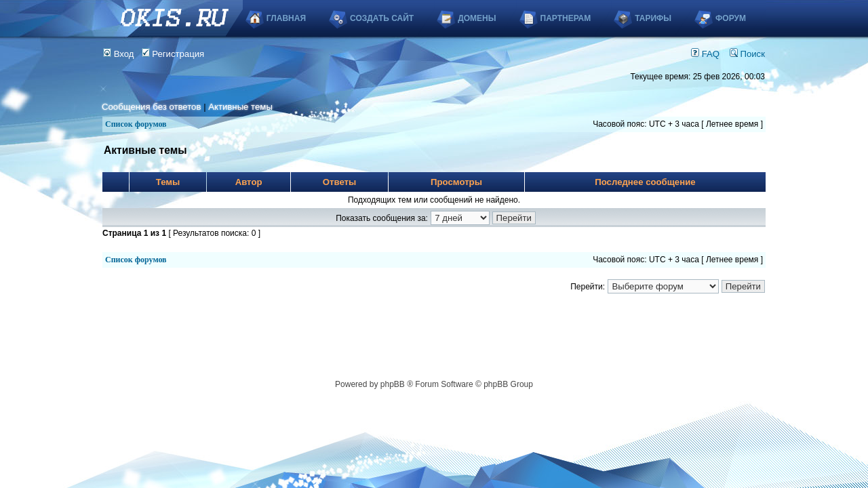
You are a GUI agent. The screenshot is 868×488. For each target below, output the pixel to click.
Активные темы (240, 107)
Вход (119, 54)
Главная (286, 18)
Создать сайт (382, 18)
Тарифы (653, 18)
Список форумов (136, 124)
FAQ (705, 54)
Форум (731, 18)
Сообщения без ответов (151, 107)
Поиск (747, 54)
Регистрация (173, 54)
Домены (477, 18)
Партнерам (566, 18)
